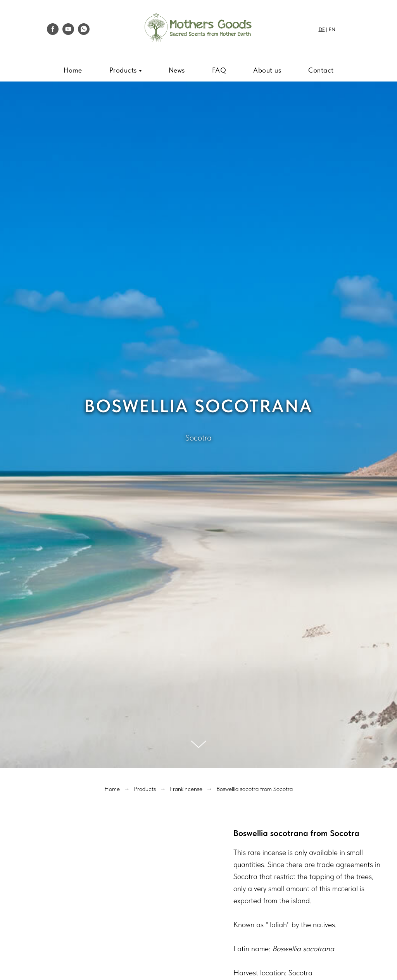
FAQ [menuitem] (219, 70)
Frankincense (186, 789)
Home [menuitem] (73, 70)
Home (112, 789)
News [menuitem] (177, 70)
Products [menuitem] (123, 70)
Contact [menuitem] (321, 70)
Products (145, 789)
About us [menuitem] (267, 70)
